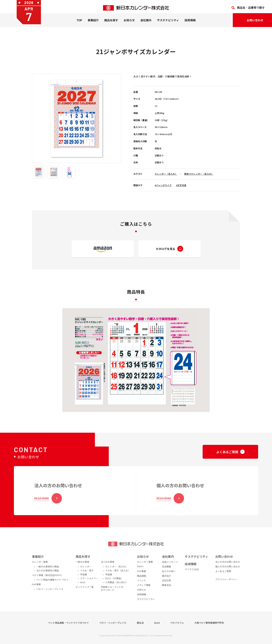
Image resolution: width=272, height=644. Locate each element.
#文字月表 (181, 185)
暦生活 (140, 628)
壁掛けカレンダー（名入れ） (199, 174)
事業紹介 (93, 23)
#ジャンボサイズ (163, 185)
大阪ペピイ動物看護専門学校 (209, 628)
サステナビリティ (168, 23)
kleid (157, 628)
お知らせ (129, 23)
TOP (79, 23)
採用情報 (190, 23)
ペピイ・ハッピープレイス (113, 628)
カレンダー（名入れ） (166, 174)
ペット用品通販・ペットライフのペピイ (69, 628)
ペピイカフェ (177, 628)
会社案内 (146, 23)
